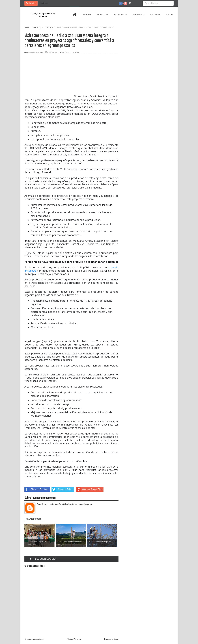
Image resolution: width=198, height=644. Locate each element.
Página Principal (74, 639)
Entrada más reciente (34, 639)
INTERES (66, 52)
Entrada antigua (111, 639)
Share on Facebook (36, 489)
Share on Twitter (62, 489)
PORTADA (75, 52)
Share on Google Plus (89, 489)
